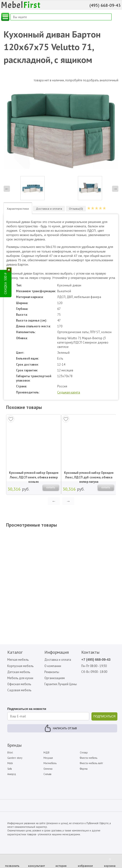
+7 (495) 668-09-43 (96, 660)
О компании (53, 666)
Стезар (84, 753)
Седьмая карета (69, 392)
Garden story (15, 758)
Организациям (55, 678)
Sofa (10, 769)
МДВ (46, 753)
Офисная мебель (19, 684)
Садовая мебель (19, 690)
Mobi (10, 763)
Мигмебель (50, 763)
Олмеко (48, 769)
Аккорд (12, 774)
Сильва (47, 774)
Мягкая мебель (18, 660)
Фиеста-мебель (89, 758)
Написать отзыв (65, 728)
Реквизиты (52, 672)
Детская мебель (19, 672)
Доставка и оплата (58, 660)
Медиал (48, 758)
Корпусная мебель (20, 666)
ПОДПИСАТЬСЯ (104, 716)
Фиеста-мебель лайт (91, 763)
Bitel (10, 753)
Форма (84, 769)
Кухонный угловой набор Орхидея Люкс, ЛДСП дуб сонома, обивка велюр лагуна (89, 475)
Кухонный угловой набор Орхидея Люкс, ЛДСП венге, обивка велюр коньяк (34, 475)
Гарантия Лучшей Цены (61, 684)
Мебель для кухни (20, 678)
